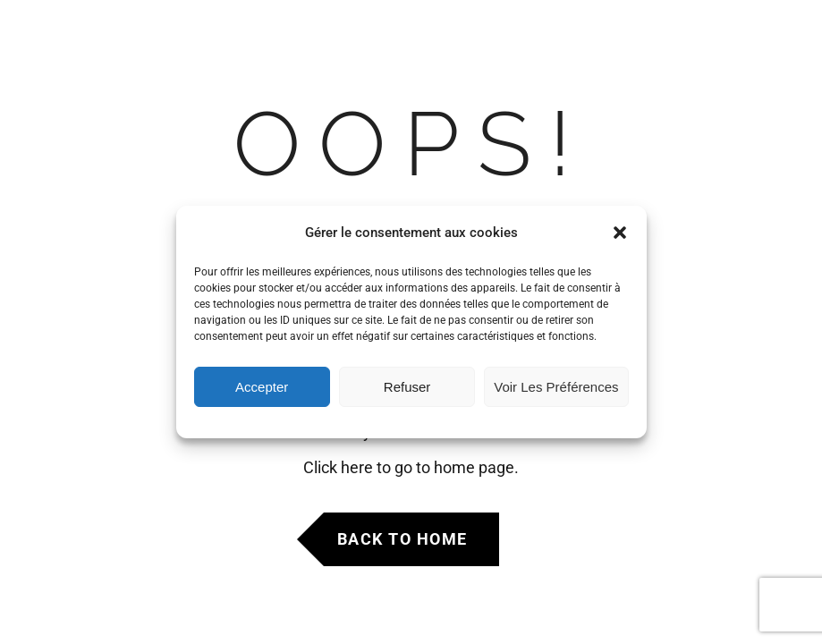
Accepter (262, 387)
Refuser (407, 387)
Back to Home (403, 539)
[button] (620, 233)
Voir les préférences (556, 387)
